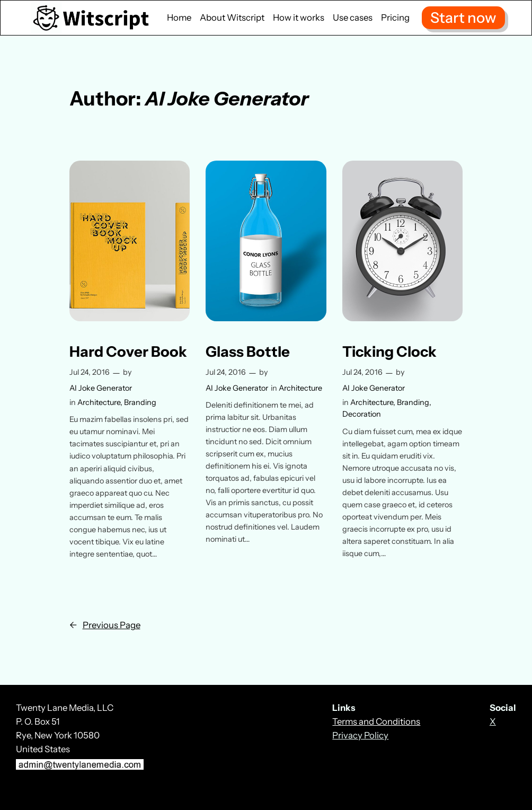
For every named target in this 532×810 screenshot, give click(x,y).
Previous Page (105, 625)
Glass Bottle (248, 352)
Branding (140, 402)
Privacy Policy (360, 735)
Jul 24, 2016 (90, 372)
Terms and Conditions (376, 721)
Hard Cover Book (128, 352)
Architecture (99, 402)
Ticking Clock (389, 352)
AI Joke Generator (101, 388)
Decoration (362, 414)
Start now (463, 17)
